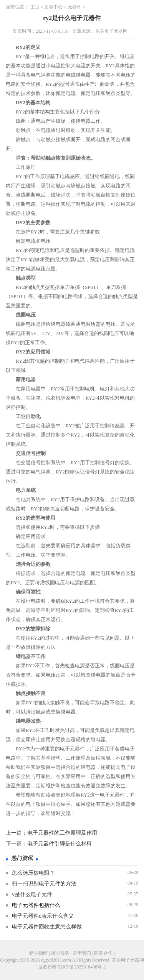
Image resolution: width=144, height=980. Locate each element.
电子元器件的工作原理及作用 (62, 833)
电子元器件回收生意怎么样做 (47, 927)
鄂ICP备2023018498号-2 (82, 967)
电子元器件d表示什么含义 (43, 916)
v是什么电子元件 (32, 894)
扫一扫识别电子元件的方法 (44, 884)
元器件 (74, 7)
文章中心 (53, 7)
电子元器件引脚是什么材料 (60, 844)
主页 (35, 7)
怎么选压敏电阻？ (33, 873)
